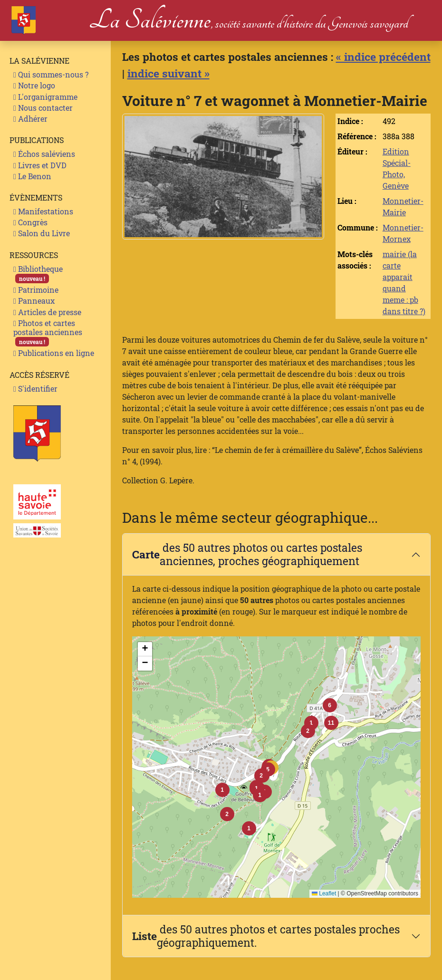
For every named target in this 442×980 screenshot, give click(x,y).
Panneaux (34, 301)
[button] (261, 776)
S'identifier (35, 389)
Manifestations (43, 211)
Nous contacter (43, 108)
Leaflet (324, 894)
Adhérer (30, 119)
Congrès (30, 222)
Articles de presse (47, 312)
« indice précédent (383, 57)
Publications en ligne (54, 353)
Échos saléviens (44, 154)
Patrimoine (36, 290)
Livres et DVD (40, 165)
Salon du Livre (42, 233)
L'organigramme (45, 97)
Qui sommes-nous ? (51, 74)
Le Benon (32, 176)
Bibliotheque (38, 274)
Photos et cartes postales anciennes (48, 332)
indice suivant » (168, 73)
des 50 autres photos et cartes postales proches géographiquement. (266, 936)
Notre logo (34, 85)
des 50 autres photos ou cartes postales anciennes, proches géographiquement (247, 554)
